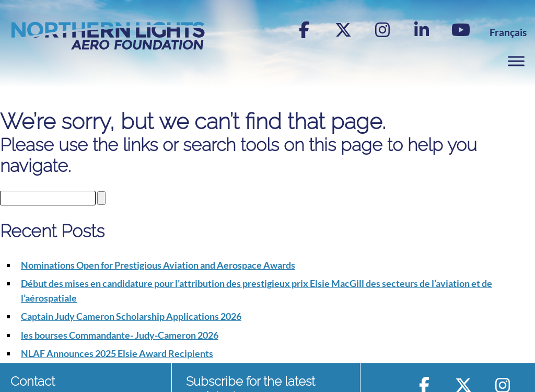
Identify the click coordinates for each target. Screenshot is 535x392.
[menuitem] (508, 32)
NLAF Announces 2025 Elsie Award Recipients (117, 353)
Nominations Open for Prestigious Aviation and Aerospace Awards (158, 265)
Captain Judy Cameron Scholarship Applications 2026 (131, 316)
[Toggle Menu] (516, 61)
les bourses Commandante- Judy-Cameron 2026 (120, 335)
